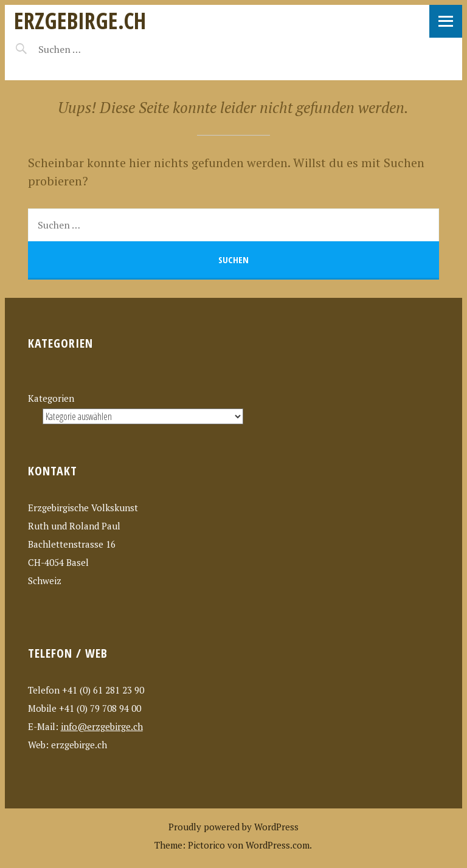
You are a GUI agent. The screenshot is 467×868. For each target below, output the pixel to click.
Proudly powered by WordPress (233, 827)
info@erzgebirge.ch (102, 726)
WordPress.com (278, 845)
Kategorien (51, 398)
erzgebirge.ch (80, 20)
